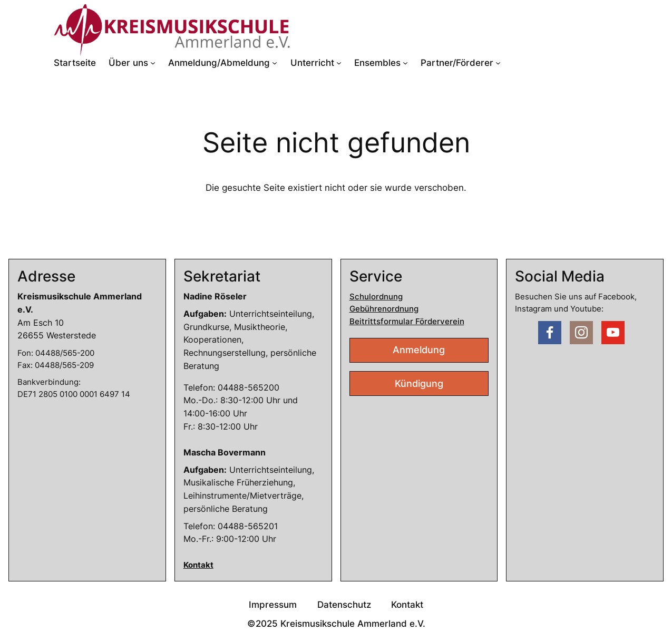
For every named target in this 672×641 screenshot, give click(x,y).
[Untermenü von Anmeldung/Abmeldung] (275, 63)
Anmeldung (419, 350)
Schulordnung (376, 297)
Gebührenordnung (384, 309)
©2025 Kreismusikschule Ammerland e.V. (336, 624)
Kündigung (419, 383)
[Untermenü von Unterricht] (339, 63)
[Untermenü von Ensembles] (405, 63)
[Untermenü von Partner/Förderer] (498, 63)
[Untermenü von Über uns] (153, 63)
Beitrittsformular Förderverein (407, 321)
